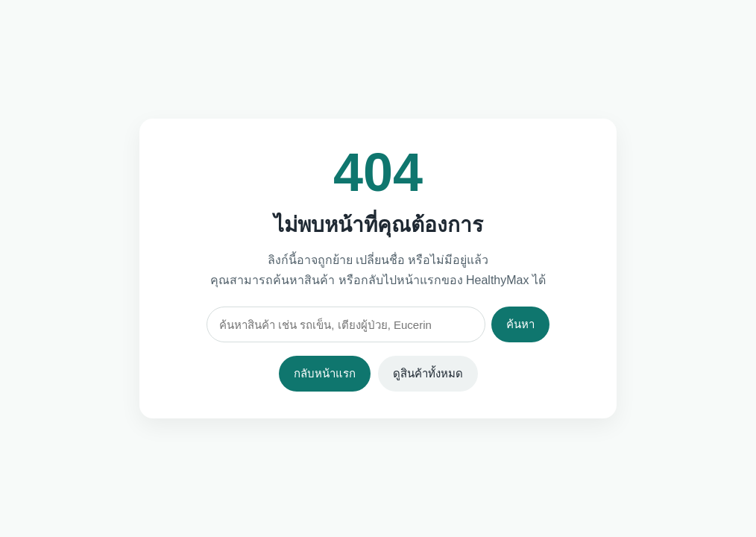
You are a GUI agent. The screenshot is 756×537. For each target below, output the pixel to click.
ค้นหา (520, 324)
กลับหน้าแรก (325, 373)
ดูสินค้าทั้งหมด (428, 373)
